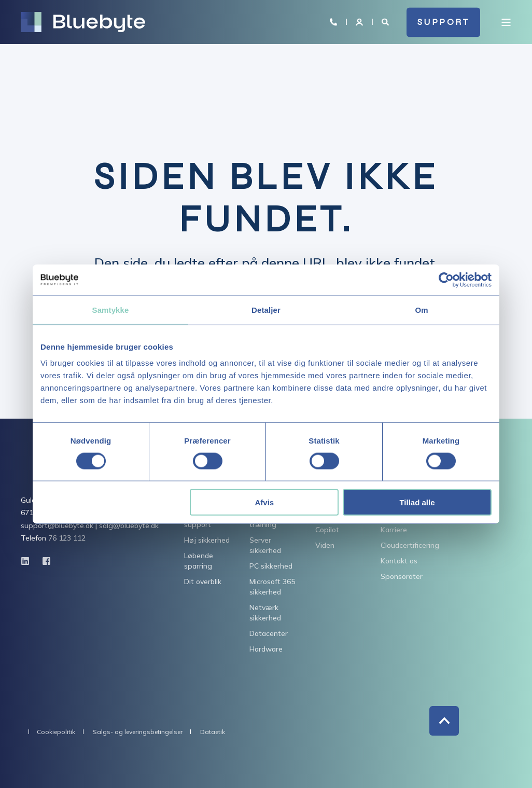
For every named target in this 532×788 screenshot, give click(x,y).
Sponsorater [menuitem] (402, 576)
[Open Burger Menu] (506, 22)
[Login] (360, 21)
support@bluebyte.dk (57, 526)
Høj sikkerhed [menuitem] (207, 540)
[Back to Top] (444, 721)
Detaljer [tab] (266, 309)
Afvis (265, 502)
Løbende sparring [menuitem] (199, 561)
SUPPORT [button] (444, 22)
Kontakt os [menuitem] (399, 561)
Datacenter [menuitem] (269, 633)
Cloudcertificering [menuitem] (410, 545)
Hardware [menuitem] (266, 649)
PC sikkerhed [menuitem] (271, 566)
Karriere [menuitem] (394, 530)
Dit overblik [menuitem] (203, 582)
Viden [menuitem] (325, 545)
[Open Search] (386, 21)
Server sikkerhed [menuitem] (265, 545)
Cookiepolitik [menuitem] (56, 732)
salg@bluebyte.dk (129, 526)
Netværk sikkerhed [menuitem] (265, 613)
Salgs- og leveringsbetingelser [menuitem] (138, 732)
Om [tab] (421, 309)
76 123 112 (67, 538)
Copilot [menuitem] (327, 530)
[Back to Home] (83, 22)
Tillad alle (417, 502)
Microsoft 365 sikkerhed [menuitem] (272, 587)
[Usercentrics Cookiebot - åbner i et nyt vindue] (446, 280)
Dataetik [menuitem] (213, 732)
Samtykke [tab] (111, 309)
